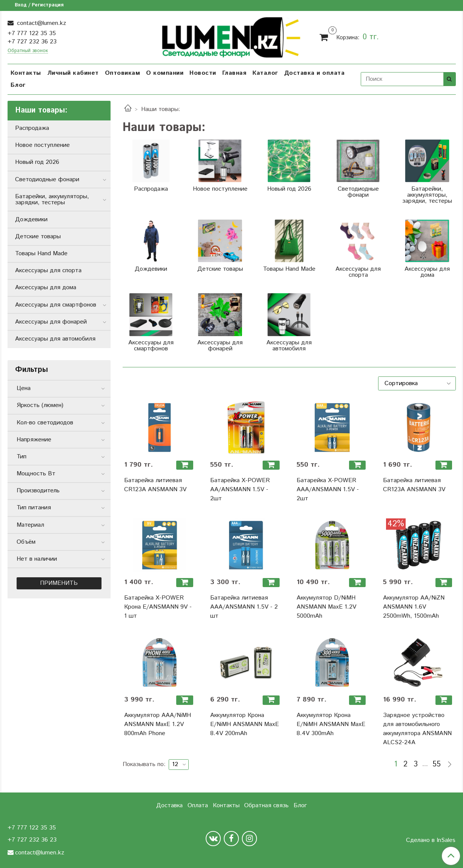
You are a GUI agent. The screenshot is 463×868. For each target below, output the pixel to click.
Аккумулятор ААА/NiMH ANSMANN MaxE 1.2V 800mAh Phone (158, 724)
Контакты (26, 73)
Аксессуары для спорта (48, 271)
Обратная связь (266, 806)
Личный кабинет (73, 73)
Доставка (169, 806)
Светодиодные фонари (47, 180)
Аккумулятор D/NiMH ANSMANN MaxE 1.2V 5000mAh (326, 607)
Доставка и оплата (315, 73)
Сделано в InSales (431, 840)
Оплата (198, 806)
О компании (165, 73)
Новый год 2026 (37, 162)
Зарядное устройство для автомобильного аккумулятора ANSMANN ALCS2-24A (417, 729)
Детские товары (38, 237)
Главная (235, 73)
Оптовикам (123, 73)
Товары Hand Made (41, 254)
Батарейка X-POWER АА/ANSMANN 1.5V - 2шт (240, 490)
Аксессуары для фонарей (51, 322)
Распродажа (32, 128)
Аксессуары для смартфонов (56, 305)
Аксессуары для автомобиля (55, 339)
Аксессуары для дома (46, 288)
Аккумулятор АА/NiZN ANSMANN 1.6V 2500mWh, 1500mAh (414, 607)
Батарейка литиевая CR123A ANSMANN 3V (155, 485)
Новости (203, 73)
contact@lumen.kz (41, 23)
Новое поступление (42, 145)
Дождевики (31, 220)
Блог (18, 85)
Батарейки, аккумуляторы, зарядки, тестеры (52, 200)
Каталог (265, 73)
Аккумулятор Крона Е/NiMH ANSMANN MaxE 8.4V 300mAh (331, 724)
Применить (59, 583)
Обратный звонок (28, 51)
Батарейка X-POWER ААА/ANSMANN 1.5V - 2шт (328, 490)
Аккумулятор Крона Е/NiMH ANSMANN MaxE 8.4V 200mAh (245, 724)
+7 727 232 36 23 (32, 42)
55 (437, 765)
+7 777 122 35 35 (32, 33)
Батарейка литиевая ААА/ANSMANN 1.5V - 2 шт (244, 607)
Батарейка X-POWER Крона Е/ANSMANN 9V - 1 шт (158, 607)
